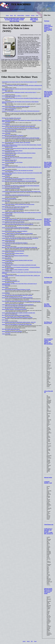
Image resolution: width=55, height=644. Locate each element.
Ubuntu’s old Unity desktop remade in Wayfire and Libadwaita (15, 228)
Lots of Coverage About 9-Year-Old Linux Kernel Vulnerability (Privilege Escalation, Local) (22, 98)
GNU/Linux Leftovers (7, 258)
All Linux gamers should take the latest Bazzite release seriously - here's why (19, 322)
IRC (15, 15)
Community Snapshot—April (48, 482)
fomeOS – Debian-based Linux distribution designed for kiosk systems (17, 233)
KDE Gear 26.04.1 (6, 201)
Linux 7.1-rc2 (5, 320)
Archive (33, 15)
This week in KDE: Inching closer (34, 20)
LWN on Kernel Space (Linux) (8, 240)
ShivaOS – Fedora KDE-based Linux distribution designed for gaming (17, 317)
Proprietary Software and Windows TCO (11, 281)
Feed (37, 15)
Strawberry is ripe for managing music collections (13, 209)
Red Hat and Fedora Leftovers (9, 155)
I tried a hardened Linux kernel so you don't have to (13, 222)
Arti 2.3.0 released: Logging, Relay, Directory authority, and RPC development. (49, 341)
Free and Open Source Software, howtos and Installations (15, 231)
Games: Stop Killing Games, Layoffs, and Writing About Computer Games (18, 204)
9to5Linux (47, 21)
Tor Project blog (48, 277)
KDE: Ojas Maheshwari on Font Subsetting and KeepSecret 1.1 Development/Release (21, 267)
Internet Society (48, 477)
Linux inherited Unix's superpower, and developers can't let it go (16, 195)
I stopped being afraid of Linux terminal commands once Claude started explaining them (21, 191)
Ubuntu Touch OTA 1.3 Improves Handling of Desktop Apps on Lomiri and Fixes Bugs (48, 28)
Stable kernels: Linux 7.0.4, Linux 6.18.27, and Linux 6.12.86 (15, 207)
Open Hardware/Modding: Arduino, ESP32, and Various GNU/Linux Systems (19, 153)
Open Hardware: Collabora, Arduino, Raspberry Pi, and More (15, 270)
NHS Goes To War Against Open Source (11, 329)
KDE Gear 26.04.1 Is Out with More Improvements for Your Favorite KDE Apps (48, 94)
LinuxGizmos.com (49, 524)
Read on (4, 71)
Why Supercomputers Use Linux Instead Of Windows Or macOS (16, 289)
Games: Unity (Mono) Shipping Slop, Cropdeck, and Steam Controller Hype (19, 313)
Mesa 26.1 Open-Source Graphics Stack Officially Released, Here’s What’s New (48, 165)
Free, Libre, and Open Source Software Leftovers (13, 253)
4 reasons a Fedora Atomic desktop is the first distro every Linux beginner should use (21, 128)
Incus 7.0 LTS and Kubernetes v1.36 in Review (12, 162)
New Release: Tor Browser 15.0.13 (48, 282)
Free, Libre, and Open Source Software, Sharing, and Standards (16, 142)
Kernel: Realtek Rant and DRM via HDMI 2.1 (12, 96)
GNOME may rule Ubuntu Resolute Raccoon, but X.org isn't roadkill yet (18, 224)
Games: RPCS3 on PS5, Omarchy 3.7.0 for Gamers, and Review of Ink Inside (19, 265)
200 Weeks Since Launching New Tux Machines (13, 135)
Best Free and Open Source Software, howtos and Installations (16, 315)
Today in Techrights (6, 133)
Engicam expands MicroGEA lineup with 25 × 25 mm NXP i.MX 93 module (48, 591)
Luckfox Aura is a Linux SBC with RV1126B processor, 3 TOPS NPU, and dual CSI (20, 238)
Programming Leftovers (7, 215)
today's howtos (5, 165)
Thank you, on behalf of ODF (8, 236)
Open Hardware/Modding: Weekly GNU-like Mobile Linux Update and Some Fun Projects (22, 212)
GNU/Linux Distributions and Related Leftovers (12, 151)
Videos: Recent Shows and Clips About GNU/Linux (13, 251)
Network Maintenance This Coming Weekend (12, 331)
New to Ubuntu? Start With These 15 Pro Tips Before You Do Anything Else (18, 126)
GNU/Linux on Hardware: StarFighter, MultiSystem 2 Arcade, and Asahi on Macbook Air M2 (22, 85)
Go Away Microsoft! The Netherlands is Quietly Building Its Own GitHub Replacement (21, 186)
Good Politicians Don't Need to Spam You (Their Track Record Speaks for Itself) (19, 82)
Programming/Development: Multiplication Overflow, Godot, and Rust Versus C (19, 92)
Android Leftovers (6, 124)
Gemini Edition (21, 15)
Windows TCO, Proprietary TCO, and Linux (11, 118)
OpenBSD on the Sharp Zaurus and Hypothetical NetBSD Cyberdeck (17, 158)
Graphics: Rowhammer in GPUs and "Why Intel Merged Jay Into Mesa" (18, 170)
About (11, 15)
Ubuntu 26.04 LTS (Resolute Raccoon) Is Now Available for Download (17, 298)
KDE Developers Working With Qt (9, 160)
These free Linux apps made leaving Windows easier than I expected (17, 295)
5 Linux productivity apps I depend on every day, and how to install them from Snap (14, 20)
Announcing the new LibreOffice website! (11, 188)
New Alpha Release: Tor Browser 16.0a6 (48, 305)
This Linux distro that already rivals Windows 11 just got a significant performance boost (21, 301)
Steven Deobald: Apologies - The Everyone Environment (14, 309)
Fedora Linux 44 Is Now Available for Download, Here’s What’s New (17, 324)
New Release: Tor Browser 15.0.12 (48, 323)
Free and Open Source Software (9, 131)
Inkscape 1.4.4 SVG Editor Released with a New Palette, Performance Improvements (48, 222)
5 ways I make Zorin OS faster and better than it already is (15, 243)
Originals (28, 15)
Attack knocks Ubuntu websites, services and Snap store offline (16, 106)
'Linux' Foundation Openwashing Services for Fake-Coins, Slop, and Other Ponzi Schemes (22, 148)
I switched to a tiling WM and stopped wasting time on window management (19, 179)
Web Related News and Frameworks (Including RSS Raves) (15, 256)
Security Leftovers (6, 176)
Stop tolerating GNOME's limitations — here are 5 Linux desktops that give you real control (22, 219)
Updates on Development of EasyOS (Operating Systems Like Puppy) (17, 260)
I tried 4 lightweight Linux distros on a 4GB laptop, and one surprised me (18, 305)
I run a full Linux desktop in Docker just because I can (14, 307)
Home (7, 15)
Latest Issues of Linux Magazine (9, 109)
